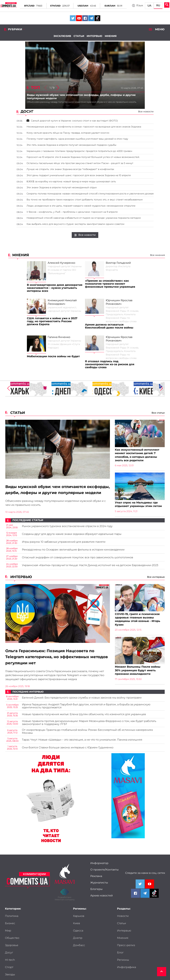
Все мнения (158, 255)
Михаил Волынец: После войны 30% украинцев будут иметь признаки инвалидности (138, 675)
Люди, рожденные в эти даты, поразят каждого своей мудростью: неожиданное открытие (81, 206)
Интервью (94, 36)
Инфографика (127, 949)
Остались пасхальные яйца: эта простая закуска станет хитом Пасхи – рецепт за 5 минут (80, 163)
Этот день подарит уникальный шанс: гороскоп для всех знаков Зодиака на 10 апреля (79, 175)
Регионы (123, 942)
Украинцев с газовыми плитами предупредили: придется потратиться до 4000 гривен (79, 151)
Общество (36, 927)
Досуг (33, 935)
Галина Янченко (59, 337)
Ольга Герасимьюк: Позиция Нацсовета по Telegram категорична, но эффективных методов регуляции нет (52, 661)
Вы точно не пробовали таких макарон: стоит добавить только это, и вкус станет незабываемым (85, 200)
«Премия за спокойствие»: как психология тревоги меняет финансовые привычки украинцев (110, 284)
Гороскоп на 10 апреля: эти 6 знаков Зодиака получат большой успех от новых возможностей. (83, 157)
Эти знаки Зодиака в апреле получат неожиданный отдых (62, 187)
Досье (9, 957)
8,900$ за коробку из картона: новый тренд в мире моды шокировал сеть (71, 181)
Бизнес (34, 920)
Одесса (78, 935)
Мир (8, 927)
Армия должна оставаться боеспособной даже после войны (109, 326)
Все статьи (158, 413)
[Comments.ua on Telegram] (91, 18)
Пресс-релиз (126, 935)
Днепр (78, 942)
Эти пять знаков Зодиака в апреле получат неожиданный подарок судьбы (71, 145)
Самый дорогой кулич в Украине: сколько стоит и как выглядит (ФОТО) (72, 121)
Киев (77, 927)
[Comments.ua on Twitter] (73, 18)
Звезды (10, 949)
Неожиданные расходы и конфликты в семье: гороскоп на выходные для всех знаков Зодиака (84, 127)
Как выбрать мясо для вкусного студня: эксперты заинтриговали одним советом (75, 224)
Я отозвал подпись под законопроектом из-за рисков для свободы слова (110, 364)
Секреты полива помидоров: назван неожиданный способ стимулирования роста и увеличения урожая (90, 194)
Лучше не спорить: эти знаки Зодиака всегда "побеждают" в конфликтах (70, 169)
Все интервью (156, 581)
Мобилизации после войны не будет (53, 356)
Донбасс (79, 949)
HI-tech (10, 942)
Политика (12, 920)
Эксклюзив (62, 36)
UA (149, 6)
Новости (123, 920)
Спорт (33, 942)
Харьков (79, 920)
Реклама (96, 880)
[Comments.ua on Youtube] (79, 18)
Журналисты (99, 887)
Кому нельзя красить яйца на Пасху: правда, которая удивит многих (68, 133)
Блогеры (96, 893)
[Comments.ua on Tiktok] (97, 18)
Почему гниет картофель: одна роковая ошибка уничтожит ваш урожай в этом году (77, 139)
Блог (144, 935)
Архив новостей (102, 900)
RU (158, 5)
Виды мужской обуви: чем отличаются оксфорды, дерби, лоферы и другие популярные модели (47, 493)
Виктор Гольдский (118, 263)
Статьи (79, 36)
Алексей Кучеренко (61, 263)
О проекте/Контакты (105, 874)
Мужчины (36, 949)
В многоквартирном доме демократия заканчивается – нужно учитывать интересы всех (55, 288)
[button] (58, 88)
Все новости (146, 111)
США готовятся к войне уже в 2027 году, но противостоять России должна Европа (52, 321)
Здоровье (12, 935)
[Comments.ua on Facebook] (85, 18)
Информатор (99, 867)
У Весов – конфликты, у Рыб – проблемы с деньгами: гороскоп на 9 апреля (72, 212)
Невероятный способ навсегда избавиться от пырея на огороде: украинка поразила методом (84, 218)
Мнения (111, 36)
